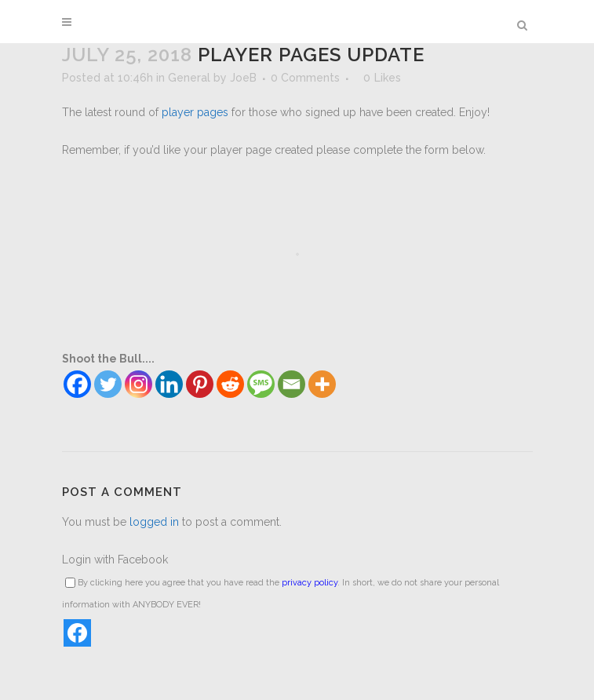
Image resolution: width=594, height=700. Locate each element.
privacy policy (310, 583)
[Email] (292, 384)
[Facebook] (77, 384)
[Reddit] (230, 384)
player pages (195, 112)
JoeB (243, 78)
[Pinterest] (200, 384)
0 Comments (305, 78)
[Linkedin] (169, 384)
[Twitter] (108, 384)
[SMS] (261, 384)
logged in (154, 522)
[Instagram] (138, 384)
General (189, 78)
